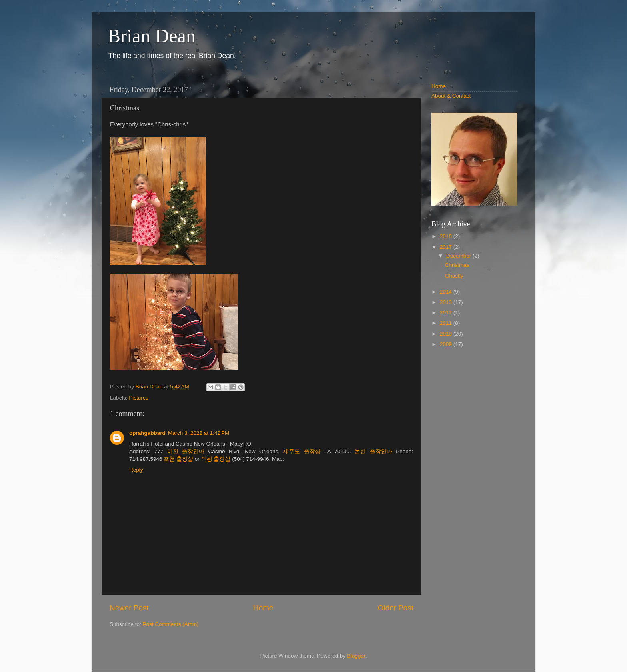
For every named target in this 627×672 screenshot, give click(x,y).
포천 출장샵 (178, 459)
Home (263, 608)
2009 (447, 344)
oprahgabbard (147, 433)
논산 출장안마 (373, 451)
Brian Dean (152, 36)
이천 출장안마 (186, 451)
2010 (447, 334)
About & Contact (451, 96)
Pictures (139, 398)
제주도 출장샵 (302, 451)
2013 (447, 302)
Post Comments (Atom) (171, 624)
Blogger (356, 656)
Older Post (396, 608)
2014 (447, 292)
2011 (447, 323)
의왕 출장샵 (216, 459)
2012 (447, 313)
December (459, 256)
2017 (447, 247)
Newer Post (129, 608)
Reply (136, 470)
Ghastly (454, 276)
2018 (447, 236)
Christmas (457, 265)
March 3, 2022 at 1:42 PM (199, 433)
